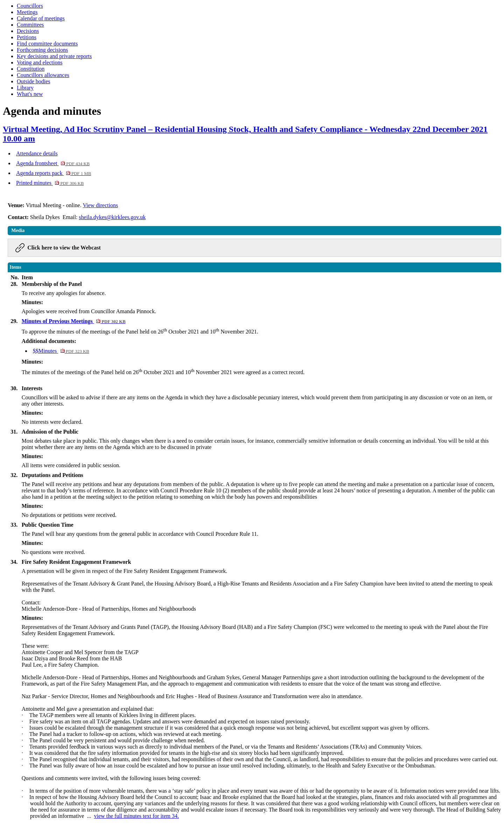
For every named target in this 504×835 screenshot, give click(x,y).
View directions (100, 205)
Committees (30, 25)
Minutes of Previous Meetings (74, 321)
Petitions (27, 37)
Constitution (31, 69)
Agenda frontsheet (53, 163)
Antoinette (34, 709)
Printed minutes (50, 183)
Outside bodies (34, 81)
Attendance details (37, 153)
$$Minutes (61, 351)
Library (25, 88)
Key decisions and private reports (54, 56)
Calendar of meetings (41, 18)
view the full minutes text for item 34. (136, 816)
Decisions (28, 31)
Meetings (27, 12)
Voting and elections (40, 62)
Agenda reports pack (54, 173)
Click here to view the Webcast (64, 248)
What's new (30, 94)
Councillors (30, 6)
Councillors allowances (43, 75)
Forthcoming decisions (42, 50)
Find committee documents (47, 44)
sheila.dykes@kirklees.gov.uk (112, 217)
